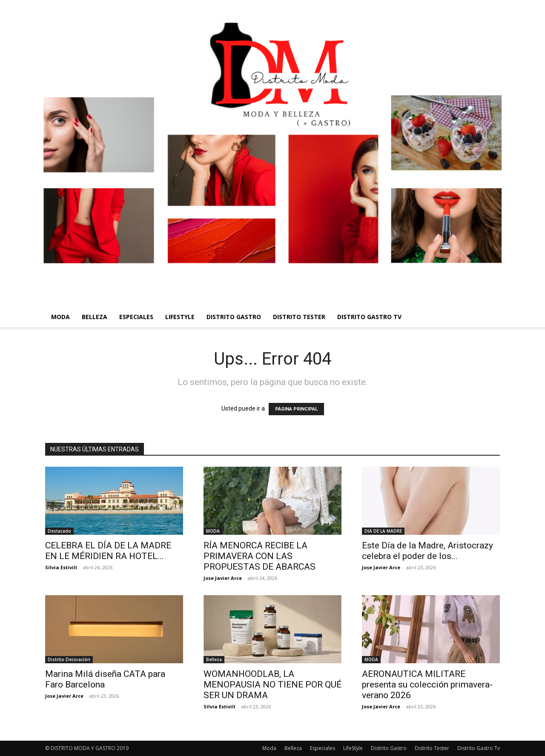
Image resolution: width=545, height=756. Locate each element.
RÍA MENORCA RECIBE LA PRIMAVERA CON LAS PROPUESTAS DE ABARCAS (260, 556)
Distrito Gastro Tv (369, 317)
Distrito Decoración (69, 659)
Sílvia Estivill (61, 567)
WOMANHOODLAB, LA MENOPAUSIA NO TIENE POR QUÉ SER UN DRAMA (272, 685)
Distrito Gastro (234, 317)
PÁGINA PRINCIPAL (296, 409)
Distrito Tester (299, 317)
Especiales (136, 317)
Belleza (95, 317)
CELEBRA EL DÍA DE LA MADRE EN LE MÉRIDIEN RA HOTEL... (108, 551)
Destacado (59, 531)
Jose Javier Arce (223, 578)
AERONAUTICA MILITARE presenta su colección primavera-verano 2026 (427, 685)
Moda (60, 317)
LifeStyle (180, 317)
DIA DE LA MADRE (383, 531)
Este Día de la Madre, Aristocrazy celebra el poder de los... (427, 551)
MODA (213, 531)
